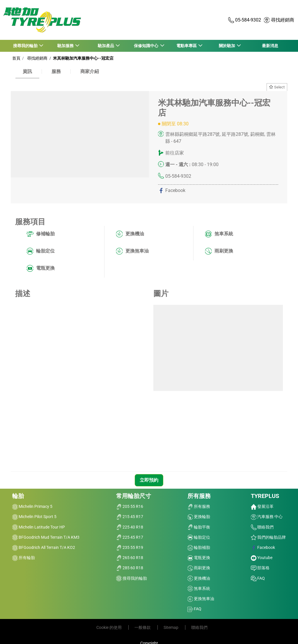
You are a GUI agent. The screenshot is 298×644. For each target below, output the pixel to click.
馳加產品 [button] (106, 46)
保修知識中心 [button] (147, 46)
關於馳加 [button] (227, 46)
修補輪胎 (41, 234)
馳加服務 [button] (66, 46)
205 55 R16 (130, 506)
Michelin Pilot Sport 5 (34, 517)
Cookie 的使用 (109, 627)
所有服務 (199, 496)
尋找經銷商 (36, 58)
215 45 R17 (130, 517)
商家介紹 (90, 71)
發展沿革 (262, 506)
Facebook (263, 547)
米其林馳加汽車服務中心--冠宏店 (83, 58)
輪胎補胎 (199, 547)
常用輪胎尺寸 (134, 496)
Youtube (262, 558)
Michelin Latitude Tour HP (39, 527)
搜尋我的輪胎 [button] (25, 46)
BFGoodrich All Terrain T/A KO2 (44, 547)
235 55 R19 (130, 547)
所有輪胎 (24, 558)
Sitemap (171, 627)
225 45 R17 (130, 537)
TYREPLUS (265, 496)
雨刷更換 (219, 251)
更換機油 (130, 234)
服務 (56, 71)
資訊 (27, 71)
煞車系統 (219, 234)
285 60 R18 (130, 568)
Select (277, 87)
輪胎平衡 (199, 527)
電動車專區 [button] (187, 46)
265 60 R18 (130, 558)
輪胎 (18, 496)
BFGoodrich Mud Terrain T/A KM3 (46, 537)
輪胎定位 (41, 251)
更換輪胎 (199, 517)
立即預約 (149, 480)
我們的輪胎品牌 (268, 537)
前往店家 (175, 153)
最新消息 (270, 46)
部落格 (260, 568)
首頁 (16, 58)
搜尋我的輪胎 (132, 578)
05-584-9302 (178, 176)
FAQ (194, 609)
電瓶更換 (41, 268)
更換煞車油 (132, 251)
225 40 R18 (130, 527)
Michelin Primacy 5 (32, 506)
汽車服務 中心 (267, 517)
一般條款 (143, 627)
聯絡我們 (262, 527)
